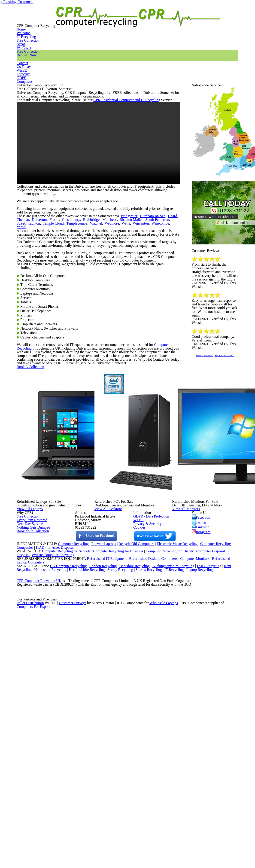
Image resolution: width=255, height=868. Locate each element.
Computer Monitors (188, 778)
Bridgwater (121, 283)
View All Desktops (119, 639)
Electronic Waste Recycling (178, 754)
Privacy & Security (145, 697)
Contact (180, 19)
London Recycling (99, 789)
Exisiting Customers (241, 3)
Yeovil (126, 295)
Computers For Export (33, 855)
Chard (159, 283)
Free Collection (147, 19)
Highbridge (68, 289)
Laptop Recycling (207, 795)
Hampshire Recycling (52, 795)
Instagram (202, 706)
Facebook (202, 686)
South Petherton (127, 289)
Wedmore (69, 295)
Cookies (139, 703)
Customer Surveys (73, 849)
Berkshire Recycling (132, 789)
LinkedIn (200, 700)
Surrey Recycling (125, 795)
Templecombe (37, 295)
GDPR (227, 19)
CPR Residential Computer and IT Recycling (116, 141)
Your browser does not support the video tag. (98, 189)
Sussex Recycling (155, 795)
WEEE (204, 19)
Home (61, 19)
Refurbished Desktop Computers (145, 778)
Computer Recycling (156, 478)
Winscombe (112, 295)
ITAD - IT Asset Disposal (55, 760)
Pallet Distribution (31, 849)
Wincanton (94, 295)
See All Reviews (210, 406)
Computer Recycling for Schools (64, 766)
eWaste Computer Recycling (55, 772)
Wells (81, 295)
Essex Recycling (209, 789)
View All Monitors (196, 639)
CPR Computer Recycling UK (39, 813)
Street (144, 289)
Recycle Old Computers (135, 754)
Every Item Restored (30, 691)
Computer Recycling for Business (118, 766)
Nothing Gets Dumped (32, 703)
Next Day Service (28, 697)
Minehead (84, 289)
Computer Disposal (214, 766)
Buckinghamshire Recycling (172, 789)
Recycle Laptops (100, 754)
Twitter (199, 693)
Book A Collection (38, 520)
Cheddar (171, 283)
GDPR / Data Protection (149, 685)
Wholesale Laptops (167, 849)
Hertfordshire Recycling (90, 795)
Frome (36, 289)
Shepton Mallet (103, 289)
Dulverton (23, 289)
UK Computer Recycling (64, 789)
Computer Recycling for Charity (172, 766)
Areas (116, 19)
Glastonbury (50, 289)
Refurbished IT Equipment (97, 778)
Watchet (54, 295)
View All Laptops (40, 639)
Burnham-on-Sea (141, 283)
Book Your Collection (32, 719)
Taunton (155, 289)
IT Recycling (89, 19)
